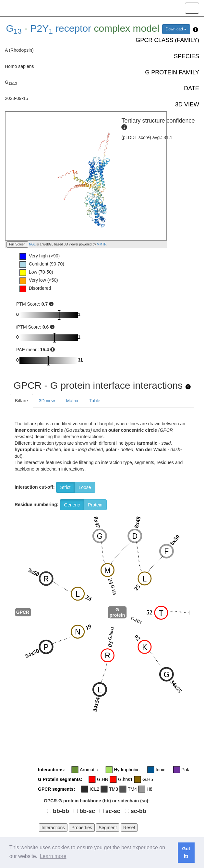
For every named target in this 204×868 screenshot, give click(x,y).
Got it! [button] (186, 852)
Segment (108, 828)
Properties (82, 828)
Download (176, 29)
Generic (72, 505)
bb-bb (61, 811)
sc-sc (113, 811)
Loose (85, 487)
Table (95, 401)
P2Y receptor (61, 28)
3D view (47, 401)
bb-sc (87, 811)
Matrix (72, 401)
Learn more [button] (53, 856)
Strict (66, 487)
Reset (129, 828)
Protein (95, 505)
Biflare (21, 401)
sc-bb (138, 811)
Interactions (53, 828)
